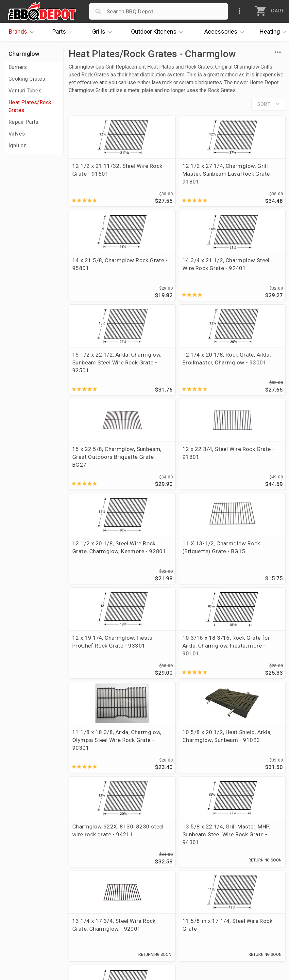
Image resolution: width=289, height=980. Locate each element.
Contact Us (23, 924)
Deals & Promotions (34, 886)
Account (110, 867)
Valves (17, 134)
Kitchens (159, 32)
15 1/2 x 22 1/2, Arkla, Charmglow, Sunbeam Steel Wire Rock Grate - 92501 (176, 276)
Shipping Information (127, 886)
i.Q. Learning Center (34, 877)
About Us (20, 858)
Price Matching (28, 867)
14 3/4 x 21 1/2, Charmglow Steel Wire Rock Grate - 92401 (101, 272)
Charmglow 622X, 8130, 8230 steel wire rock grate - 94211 (247, 567)
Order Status (116, 858)
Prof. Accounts (28, 915)
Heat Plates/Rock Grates (30, 106)
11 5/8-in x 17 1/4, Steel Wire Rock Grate (247, 661)
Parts (64, 32)
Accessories (226, 32)
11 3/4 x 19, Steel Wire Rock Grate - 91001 (102, 760)
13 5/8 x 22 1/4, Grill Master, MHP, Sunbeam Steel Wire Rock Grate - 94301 (102, 669)
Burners (18, 67)
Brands (23, 32)
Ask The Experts (255, 812)
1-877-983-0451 (214, 878)
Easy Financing (27, 896)
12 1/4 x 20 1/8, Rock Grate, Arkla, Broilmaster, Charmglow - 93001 (247, 276)
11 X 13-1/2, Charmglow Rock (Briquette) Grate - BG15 (96, 473)
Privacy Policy (117, 915)
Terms (107, 924)
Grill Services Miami (125, 896)
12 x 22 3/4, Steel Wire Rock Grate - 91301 (175, 366)
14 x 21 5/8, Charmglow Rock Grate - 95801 (249, 174)
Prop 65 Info (115, 905)
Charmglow (24, 54)
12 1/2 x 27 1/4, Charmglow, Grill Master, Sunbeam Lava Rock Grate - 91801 (175, 178)
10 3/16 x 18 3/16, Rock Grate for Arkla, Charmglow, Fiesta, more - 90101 (246, 473)
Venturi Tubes (25, 91)
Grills (104, 32)
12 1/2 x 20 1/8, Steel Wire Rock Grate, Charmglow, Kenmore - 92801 (248, 374)
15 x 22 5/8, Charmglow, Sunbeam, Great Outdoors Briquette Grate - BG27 (102, 374)
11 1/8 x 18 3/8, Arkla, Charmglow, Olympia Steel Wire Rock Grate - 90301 (102, 571)
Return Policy (116, 877)
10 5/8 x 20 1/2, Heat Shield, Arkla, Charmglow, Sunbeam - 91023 (175, 571)
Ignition (17, 145)
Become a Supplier (32, 905)
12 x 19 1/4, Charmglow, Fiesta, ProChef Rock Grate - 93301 (173, 473)
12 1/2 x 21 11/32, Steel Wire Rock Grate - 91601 (102, 174)
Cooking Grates (27, 79)
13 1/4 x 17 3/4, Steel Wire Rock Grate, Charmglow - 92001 (174, 665)
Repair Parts (24, 122)
